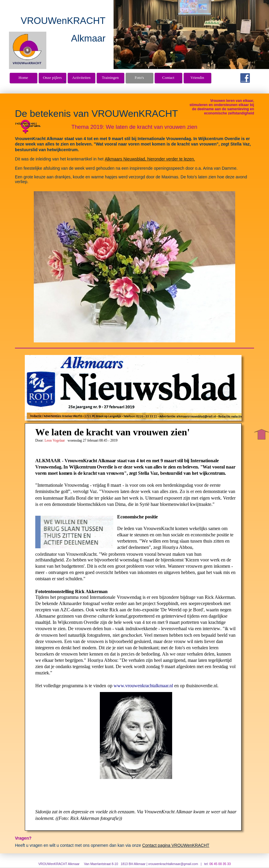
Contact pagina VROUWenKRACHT (176, 845)
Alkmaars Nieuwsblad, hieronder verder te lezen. (150, 159)
